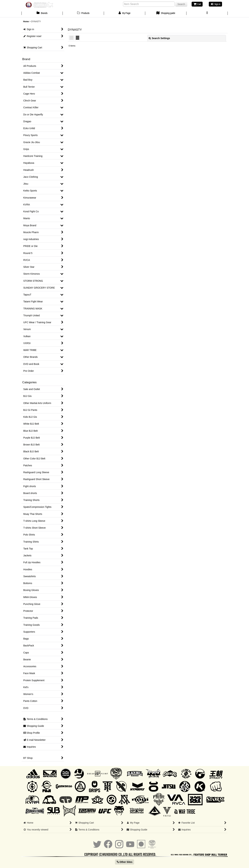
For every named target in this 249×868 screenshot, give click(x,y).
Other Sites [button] (125, 862)
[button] (207, 13)
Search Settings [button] (159, 38)
